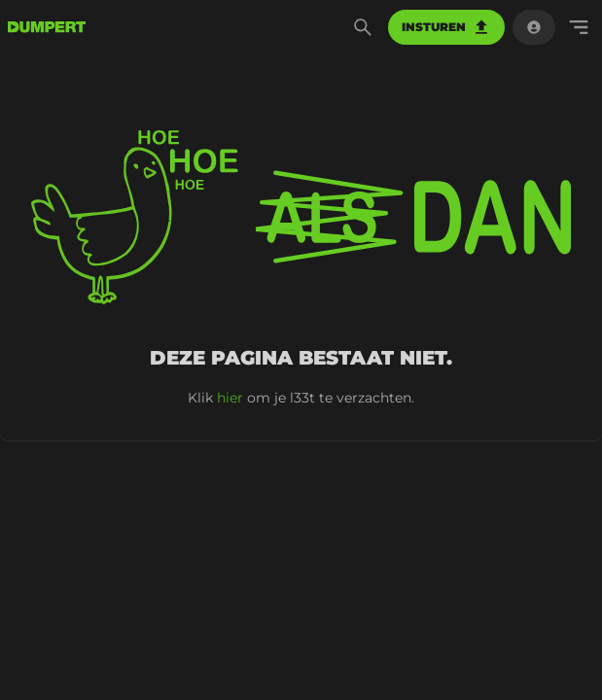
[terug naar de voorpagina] (47, 27)
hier (230, 398)
